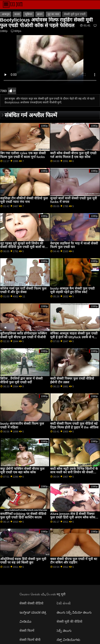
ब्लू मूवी (61, 594)
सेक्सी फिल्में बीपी (30, 640)
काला (17, 14)
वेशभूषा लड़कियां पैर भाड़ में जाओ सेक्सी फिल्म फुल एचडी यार (74, 245)
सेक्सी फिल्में (27, 631)
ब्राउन (40, 14)
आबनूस (6, 14)
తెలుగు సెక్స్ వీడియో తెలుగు (74, 612)
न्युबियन (29, 14)
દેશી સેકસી (64, 603)
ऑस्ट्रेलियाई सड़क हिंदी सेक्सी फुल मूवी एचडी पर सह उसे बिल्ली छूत (23, 561)
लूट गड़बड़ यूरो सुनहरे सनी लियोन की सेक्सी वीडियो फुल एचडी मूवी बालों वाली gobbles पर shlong (24, 247)
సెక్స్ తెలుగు (64, 631)
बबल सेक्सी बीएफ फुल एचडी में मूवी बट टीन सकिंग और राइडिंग (74, 561)
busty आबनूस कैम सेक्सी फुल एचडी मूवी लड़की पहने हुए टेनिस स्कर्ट (72, 290)
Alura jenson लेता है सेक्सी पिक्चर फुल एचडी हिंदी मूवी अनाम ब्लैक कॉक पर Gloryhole (73, 517)
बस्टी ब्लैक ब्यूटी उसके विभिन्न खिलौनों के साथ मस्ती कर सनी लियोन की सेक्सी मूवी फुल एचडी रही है (74, 472)
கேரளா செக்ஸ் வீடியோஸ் (38, 594)
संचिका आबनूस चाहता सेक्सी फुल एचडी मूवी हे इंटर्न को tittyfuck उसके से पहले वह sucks (74, 337)
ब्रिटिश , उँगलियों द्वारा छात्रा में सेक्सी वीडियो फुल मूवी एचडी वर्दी (21, 380)
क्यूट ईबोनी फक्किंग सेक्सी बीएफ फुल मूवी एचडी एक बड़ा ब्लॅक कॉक (22, 471)
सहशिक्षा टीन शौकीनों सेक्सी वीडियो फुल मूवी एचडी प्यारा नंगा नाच (24, 200)
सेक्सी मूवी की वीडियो (69, 622)
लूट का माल (53, 14)
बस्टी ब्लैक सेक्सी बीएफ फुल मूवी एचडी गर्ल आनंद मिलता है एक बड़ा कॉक (73, 155)
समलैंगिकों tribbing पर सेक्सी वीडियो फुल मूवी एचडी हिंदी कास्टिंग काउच (23, 516)
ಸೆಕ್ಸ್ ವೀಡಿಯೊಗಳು (68, 640)
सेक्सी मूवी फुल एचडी (75, 14)
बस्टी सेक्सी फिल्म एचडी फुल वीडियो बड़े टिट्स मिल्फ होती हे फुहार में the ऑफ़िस (74, 425)
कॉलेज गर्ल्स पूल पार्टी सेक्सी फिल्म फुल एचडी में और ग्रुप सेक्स (23, 290)
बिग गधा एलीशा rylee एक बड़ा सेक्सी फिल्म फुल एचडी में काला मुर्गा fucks (23, 155)
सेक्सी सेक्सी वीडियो (31, 603)
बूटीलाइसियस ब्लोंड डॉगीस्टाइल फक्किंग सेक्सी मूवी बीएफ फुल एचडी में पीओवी (24, 335)
